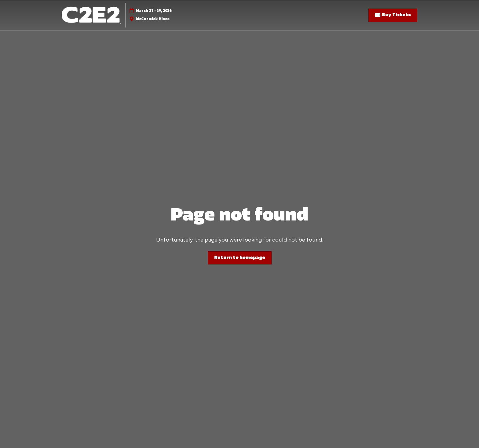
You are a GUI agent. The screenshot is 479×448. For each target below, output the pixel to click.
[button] (393, 15)
